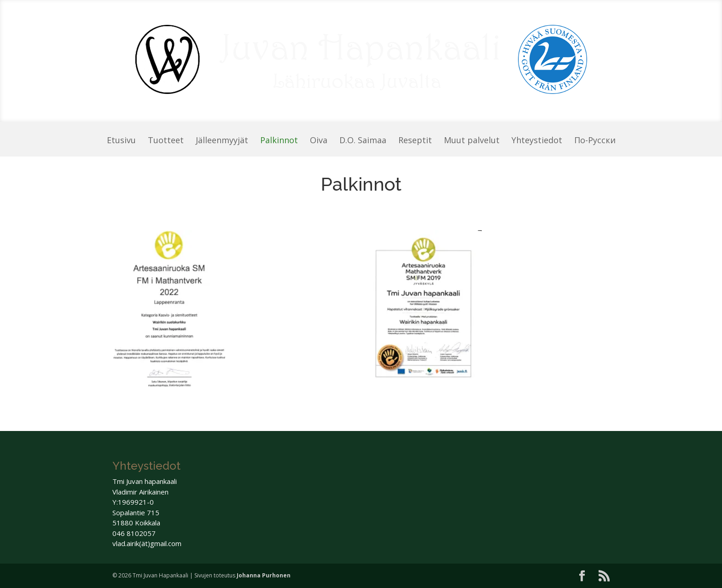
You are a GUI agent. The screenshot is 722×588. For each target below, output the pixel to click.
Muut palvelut (472, 141)
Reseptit (415, 141)
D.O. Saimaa (363, 141)
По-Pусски (595, 141)
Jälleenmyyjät (222, 141)
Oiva (319, 141)
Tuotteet (166, 141)
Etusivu (121, 141)
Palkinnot (279, 141)
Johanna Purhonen (264, 575)
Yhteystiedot (537, 141)
